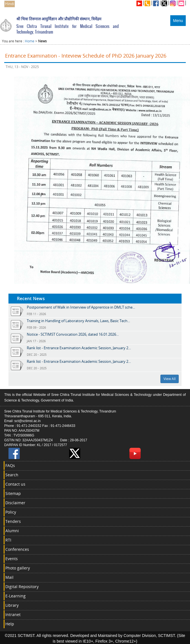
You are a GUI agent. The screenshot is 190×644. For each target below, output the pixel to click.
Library (12, 605)
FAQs (10, 465)
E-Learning (16, 596)
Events (12, 559)
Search (12, 475)
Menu (178, 21)
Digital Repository (22, 587)
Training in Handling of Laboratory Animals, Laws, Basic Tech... (78, 321)
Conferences (17, 549)
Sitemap (13, 493)
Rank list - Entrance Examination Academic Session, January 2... (79, 348)
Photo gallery (18, 568)
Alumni (12, 531)
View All (170, 379)
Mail (9, 577)
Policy (11, 512)
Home (30, 41)
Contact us (15, 484)
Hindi (10, 4)
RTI (8, 540)
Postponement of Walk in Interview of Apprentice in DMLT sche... (81, 307)
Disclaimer (15, 503)
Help (10, 624)
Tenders (13, 521)
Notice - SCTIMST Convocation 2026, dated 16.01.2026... (73, 334)
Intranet (13, 614)
